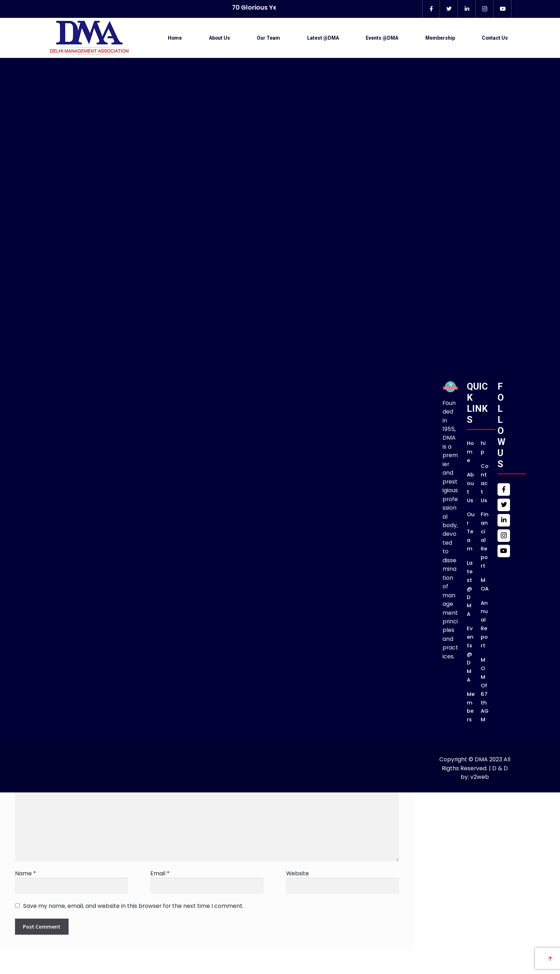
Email (160, 873)
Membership (440, 38)
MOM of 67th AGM (485, 689)
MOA (485, 584)
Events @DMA (382, 38)
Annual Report (484, 624)
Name (26, 873)
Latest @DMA (323, 38)
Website (297, 873)
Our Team (268, 38)
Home (175, 38)
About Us (219, 38)
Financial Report (485, 540)
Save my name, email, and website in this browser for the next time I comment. (133, 906)
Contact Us (495, 38)
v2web (480, 777)
